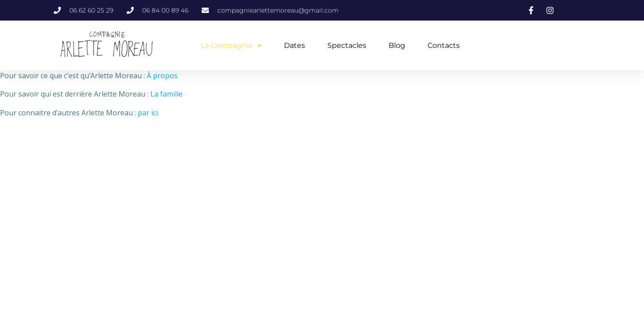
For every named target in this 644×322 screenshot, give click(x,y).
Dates (294, 45)
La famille (166, 94)
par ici (148, 113)
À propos (162, 76)
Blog (397, 45)
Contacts (444, 45)
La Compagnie (231, 46)
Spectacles (347, 45)
